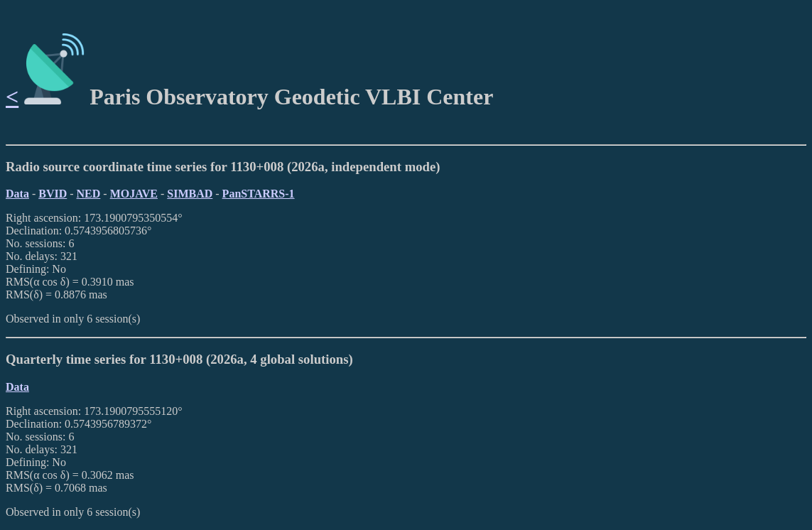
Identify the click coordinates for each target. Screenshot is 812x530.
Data (17, 194)
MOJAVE (134, 194)
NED (89, 194)
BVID (53, 194)
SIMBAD (190, 194)
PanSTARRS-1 (259, 194)
